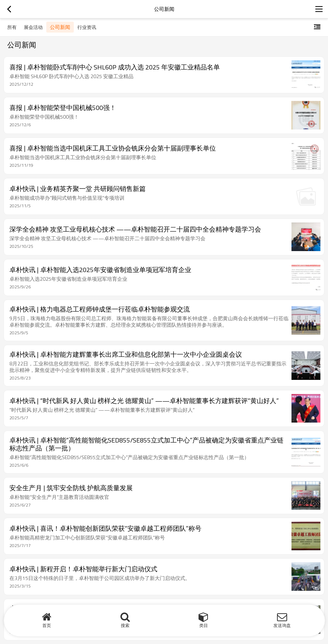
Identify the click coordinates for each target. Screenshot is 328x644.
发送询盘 (282, 625)
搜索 (125, 625)
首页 (47, 625)
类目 (204, 625)
